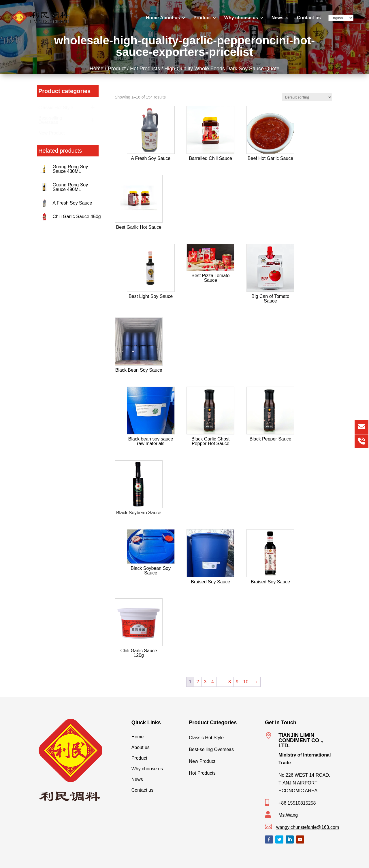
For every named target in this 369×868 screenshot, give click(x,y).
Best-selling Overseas (222, 748)
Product (202, 18)
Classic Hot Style (222, 736)
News (278, 18)
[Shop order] (307, 97)
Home (152, 18)
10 (246, 682)
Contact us (309, 18)
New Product (222, 760)
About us (170, 18)
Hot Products (147, 68)
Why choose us (241, 18)
